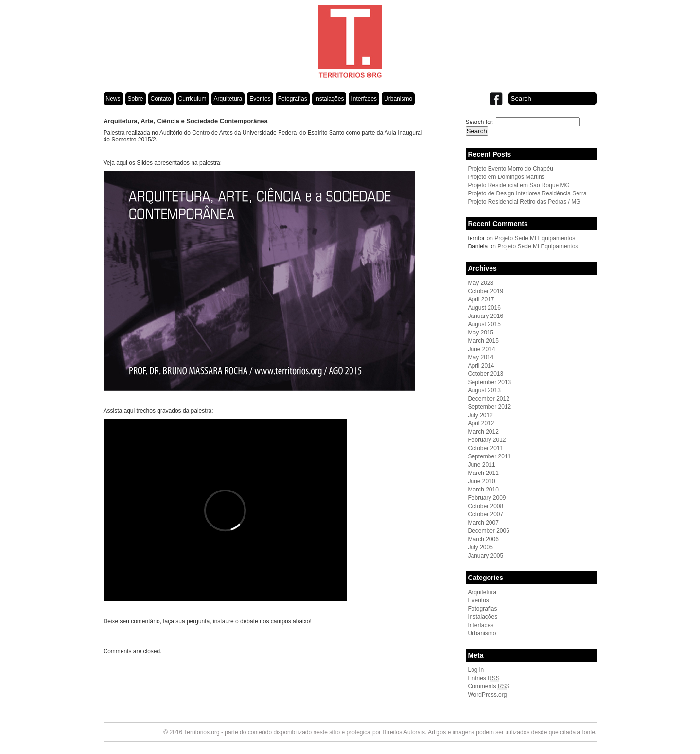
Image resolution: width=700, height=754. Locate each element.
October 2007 (486, 514)
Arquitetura (228, 99)
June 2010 (482, 481)
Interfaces (364, 99)
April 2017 (481, 299)
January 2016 (486, 316)
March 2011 (483, 473)
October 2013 (486, 374)
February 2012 (487, 440)
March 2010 (483, 490)
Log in (476, 670)
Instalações (329, 99)
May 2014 (481, 357)
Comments (489, 686)
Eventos (260, 99)
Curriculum (192, 99)
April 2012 (481, 423)
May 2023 (481, 283)
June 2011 (482, 465)
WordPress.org (488, 695)
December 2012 (489, 399)
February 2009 (487, 498)
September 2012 (490, 407)
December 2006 (489, 531)
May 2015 (481, 333)
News (113, 99)
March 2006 (483, 539)
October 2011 (486, 448)
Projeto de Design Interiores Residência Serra (527, 193)
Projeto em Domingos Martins (507, 177)
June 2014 (482, 349)
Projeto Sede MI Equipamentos (535, 238)
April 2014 (481, 366)
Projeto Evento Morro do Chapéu (511, 169)
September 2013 (490, 382)
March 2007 (483, 523)
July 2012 (481, 415)
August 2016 (484, 308)
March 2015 (483, 341)
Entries (484, 678)
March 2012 (483, 432)
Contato (161, 99)
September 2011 (490, 456)
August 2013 (484, 390)
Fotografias (293, 99)
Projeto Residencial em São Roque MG (519, 185)
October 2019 (486, 291)
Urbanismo (398, 99)
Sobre (136, 99)
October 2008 (486, 506)
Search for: (480, 122)
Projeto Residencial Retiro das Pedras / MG (525, 202)
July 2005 (481, 547)
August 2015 (484, 324)
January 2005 (486, 556)
